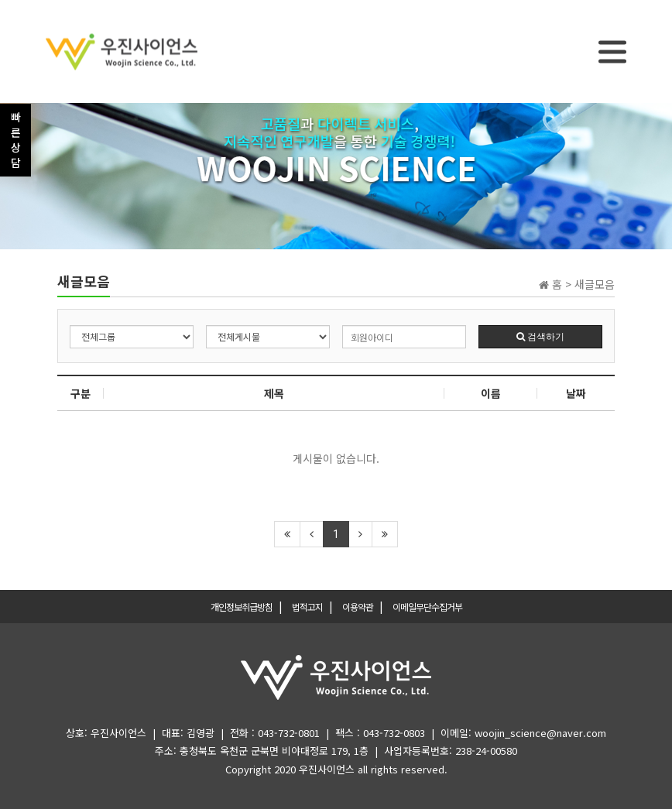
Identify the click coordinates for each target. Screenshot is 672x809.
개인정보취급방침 (242, 607)
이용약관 (358, 607)
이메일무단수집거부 (427, 607)
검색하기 (540, 337)
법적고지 (307, 607)
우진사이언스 (327, 769)
